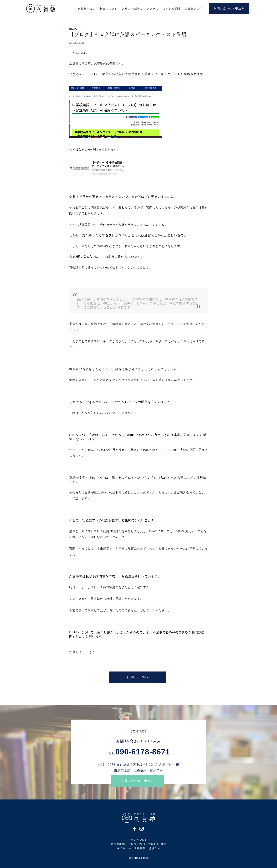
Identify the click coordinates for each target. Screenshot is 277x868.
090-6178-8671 (143, 752)
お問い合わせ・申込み (138, 781)
